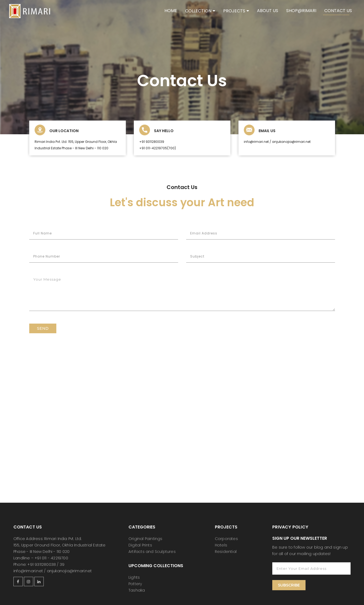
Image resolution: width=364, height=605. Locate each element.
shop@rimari (301, 11)
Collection (198, 11)
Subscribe (289, 585)
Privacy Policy (290, 527)
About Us (268, 11)
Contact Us (338, 11)
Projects (234, 11)
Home (171, 11)
